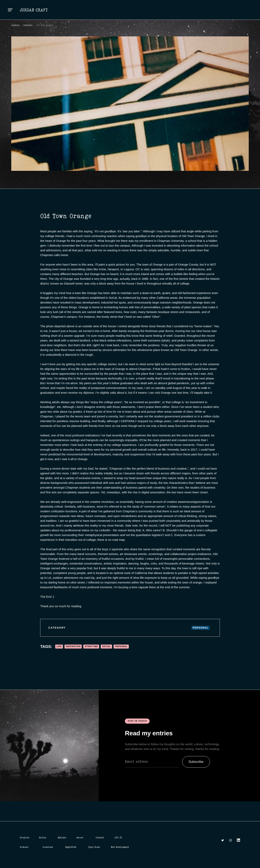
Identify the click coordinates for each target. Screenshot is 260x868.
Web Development (120, 847)
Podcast (24, 847)
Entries (62, 838)
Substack (48, 847)
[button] (10, 10)
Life (59, 646)
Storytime (91, 646)
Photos (43, 838)
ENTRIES (15, 25)
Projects (25, 838)
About (80, 838)
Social (106, 646)
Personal (28, 25)
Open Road (94, 847)
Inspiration (73, 646)
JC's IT (118, 838)
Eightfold (71, 847)
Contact (100, 838)
